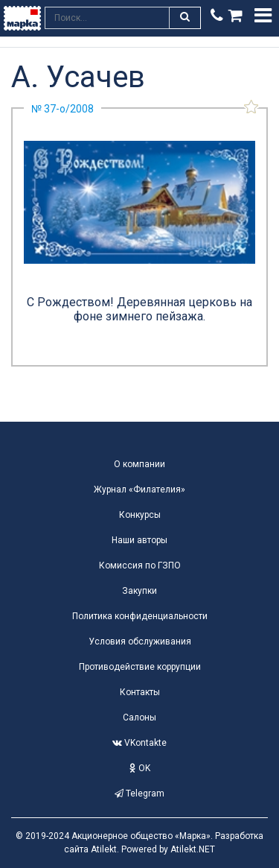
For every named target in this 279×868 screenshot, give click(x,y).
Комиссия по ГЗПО (140, 566)
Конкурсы (140, 515)
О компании (139, 464)
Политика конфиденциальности (140, 616)
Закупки (139, 591)
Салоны (139, 717)
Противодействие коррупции (140, 667)
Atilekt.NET (193, 849)
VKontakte (139, 743)
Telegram (139, 793)
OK (140, 768)
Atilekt (104, 849)
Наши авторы (139, 540)
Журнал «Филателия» (139, 490)
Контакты (140, 692)
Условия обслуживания (140, 642)
